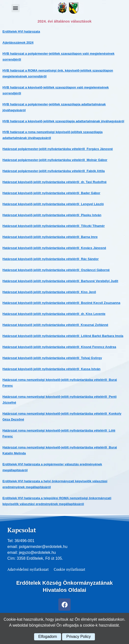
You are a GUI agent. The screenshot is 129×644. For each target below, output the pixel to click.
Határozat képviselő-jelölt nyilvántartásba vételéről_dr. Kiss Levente (54, 314)
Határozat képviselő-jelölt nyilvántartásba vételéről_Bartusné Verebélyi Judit (60, 281)
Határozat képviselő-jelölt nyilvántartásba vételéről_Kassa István (52, 369)
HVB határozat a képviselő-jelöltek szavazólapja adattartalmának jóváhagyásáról (63, 121)
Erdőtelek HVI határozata (21, 31)
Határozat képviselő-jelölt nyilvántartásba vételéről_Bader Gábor (51, 193)
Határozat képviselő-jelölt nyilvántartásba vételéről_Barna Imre (50, 237)
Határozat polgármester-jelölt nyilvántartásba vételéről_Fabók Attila (54, 171)
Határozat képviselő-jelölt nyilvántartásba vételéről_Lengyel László (53, 204)
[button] (16, 8)
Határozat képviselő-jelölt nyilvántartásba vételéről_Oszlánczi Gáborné (56, 270)
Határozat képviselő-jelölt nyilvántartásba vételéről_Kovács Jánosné (54, 248)
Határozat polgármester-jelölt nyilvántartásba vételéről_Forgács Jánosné (58, 149)
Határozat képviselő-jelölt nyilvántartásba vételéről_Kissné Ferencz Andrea (59, 347)
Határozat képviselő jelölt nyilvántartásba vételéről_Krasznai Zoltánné (55, 325)
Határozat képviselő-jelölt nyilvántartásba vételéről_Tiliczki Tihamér (54, 226)
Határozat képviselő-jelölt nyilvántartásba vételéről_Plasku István (52, 215)
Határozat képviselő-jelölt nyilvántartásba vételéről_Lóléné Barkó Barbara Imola (63, 336)
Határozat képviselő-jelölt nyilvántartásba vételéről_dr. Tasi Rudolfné (55, 182)
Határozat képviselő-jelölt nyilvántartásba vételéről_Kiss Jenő (49, 292)
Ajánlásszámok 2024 (18, 43)
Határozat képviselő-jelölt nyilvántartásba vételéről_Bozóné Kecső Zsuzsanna (61, 303)
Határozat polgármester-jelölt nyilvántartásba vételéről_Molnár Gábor (55, 160)
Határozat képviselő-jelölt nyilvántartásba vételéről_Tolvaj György (52, 358)
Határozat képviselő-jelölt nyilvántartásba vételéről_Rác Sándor (51, 259)
